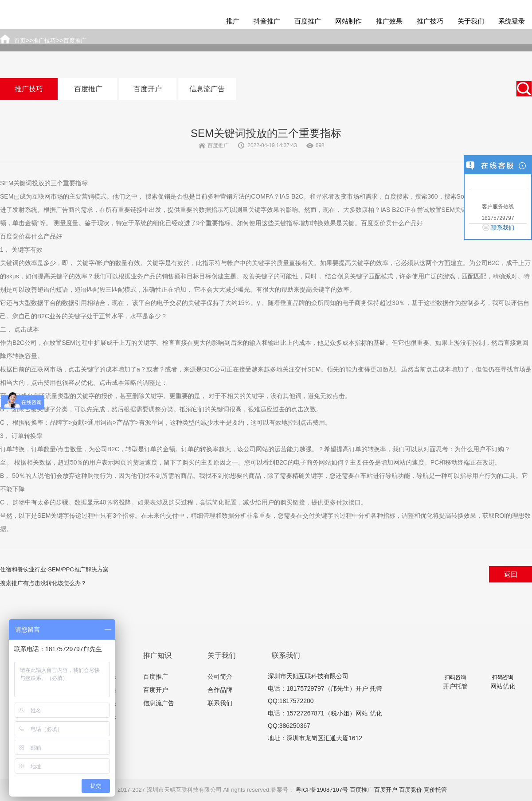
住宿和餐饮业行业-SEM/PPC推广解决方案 (54, 569)
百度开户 (148, 89)
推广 (233, 21)
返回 (511, 574)
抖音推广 (267, 21)
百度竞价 (411, 790)
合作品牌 (220, 690)
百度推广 (308, 21)
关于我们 (471, 21)
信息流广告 (207, 89)
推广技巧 (430, 21)
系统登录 (512, 21)
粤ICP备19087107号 (322, 790)
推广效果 (389, 21)
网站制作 (348, 21)
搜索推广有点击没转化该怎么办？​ (43, 583)
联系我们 (220, 703)
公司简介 (220, 676)
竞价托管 (435, 790)
